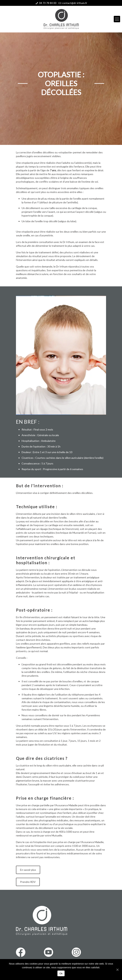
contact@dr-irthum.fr (75, 3)
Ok (61, 973)
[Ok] (117, 970)
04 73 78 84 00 (48, 3)
